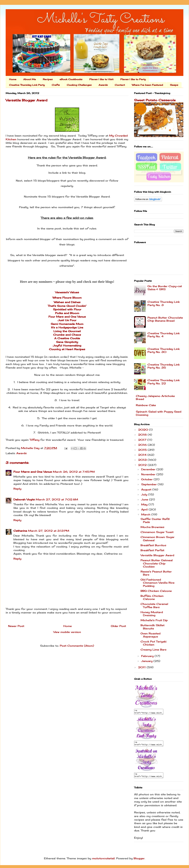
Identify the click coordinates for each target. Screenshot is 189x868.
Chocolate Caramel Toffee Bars (154, 605)
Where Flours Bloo (66, 298)
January (147, 661)
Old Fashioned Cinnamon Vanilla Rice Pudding (157, 583)
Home (13, 79)
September (149, 484)
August (147, 489)
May (145, 504)
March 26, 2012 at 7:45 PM (74, 472)
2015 (143, 450)
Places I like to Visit (101, 79)
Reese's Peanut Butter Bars (156, 573)
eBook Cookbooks (71, 79)
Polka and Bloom (67, 313)
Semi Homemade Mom (67, 324)
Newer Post (16, 626)
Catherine (20, 531)
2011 (142, 667)
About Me (30, 79)
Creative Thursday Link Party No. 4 (164, 335)
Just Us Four (67, 320)
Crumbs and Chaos (67, 335)
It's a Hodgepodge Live (67, 327)
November (149, 474)
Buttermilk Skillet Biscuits (152, 627)
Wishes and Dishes (67, 302)
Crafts (56, 85)
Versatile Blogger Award (157, 555)
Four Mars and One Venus (67, 317)
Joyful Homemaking (67, 345)
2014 (143, 455)
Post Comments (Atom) (77, 646)
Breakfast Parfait (152, 550)
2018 (143, 435)
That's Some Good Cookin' (67, 306)
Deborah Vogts (24, 499)
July (145, 494)
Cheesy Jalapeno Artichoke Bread (155, 397)
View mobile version (67, 632)
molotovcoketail (103, 861)
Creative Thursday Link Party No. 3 (164, 303)
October (147, 479)
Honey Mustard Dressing (152, 614)
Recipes (48, 79)
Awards (103, 85)
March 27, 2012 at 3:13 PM (49, 531)
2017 (143, 440)
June (145, 499)
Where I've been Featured (147, 85)
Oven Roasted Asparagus (150, 635)
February (148, 656)
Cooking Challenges (79, 85)
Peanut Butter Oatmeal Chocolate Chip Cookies (157, 563)
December (149, 469)
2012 (143, 465)
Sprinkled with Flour (67, 309)
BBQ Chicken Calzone (156, 591)
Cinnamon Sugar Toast (157, 532)
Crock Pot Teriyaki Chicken (153, 643)
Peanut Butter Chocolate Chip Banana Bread (165, 319)
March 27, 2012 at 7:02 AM (57, 499)
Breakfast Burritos (153, 545)
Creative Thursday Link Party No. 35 (164, 366)
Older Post (118, 626)
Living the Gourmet (67, 331)
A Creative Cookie (67, 338)
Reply (17, 489)
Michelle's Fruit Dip (154, 620)
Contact (120, 85)
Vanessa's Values (67, 292)
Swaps (174, 85)
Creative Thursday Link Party (27, 85)
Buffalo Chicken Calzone (152, 597)
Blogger (139, 861)
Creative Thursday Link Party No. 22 (164, 382)
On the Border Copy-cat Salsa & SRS (165, 288)
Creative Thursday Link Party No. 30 (164, 350)
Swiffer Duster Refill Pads (155, 520)
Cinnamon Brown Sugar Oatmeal (157, 539)
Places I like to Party (133, 79)
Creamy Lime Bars (153, 650)
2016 (143, 445)
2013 (143, 460)
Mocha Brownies (152, 527)
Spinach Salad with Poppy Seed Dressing (159, 413)
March (146, 514)
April (145, 509)
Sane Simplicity (67, 342)
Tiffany (34, 440)
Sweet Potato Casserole (155, 100)
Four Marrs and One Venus (33, 472)
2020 (144, 430)
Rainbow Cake (146, 405)
